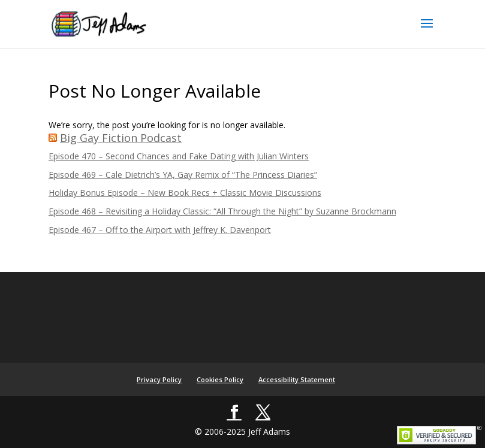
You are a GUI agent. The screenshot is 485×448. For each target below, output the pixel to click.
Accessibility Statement (297, 379)
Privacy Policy (159, 379)
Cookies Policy (220, 379)
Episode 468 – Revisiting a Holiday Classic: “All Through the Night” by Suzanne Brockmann (222, 211)
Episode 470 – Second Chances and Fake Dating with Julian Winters (179, 156)
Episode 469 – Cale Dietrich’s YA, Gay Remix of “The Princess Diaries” (183, 175)
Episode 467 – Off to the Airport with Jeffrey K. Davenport (160, 230)
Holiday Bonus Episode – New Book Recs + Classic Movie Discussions (185, 193)
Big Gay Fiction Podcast (121, 138)
